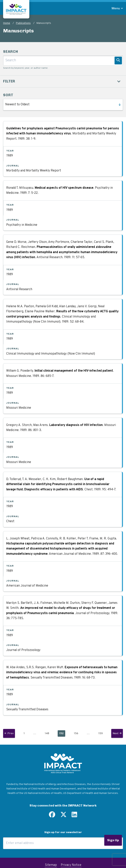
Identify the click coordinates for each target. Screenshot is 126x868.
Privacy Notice (71, 865)
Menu (116, 8)
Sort (8, 95)
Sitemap (51, 865)
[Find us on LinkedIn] (74, 816)
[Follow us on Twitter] (63, 816)
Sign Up (113, 840)
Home (7, 23)
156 (77, 733)
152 (62, 734)
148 (48, 733)
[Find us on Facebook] (52, 816)
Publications (23, 23)
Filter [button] (9, 81)
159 (101, 733)
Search (11, 52)
